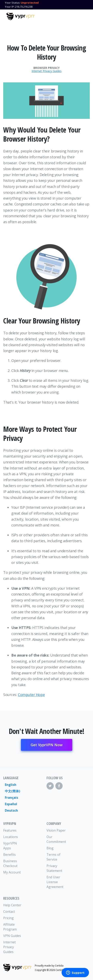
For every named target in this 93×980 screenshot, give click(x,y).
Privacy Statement (54, 868)
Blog (50, 848)
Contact (9, 912)
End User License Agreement (55, 882)
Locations (11, 837)
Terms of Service (53, 857)
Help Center (12, 905)
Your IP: (10, 7)
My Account (12, 872)
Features (10, 830)
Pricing (8, 918)
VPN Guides (12, 936)
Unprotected (30, 3)
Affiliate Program (10, 927)
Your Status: (12, 3)
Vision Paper (56, 830)
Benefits (9, 855)
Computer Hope (31, 695)
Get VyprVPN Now (47, 745)
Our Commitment (56, 839)
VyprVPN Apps (10, 846)
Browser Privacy (46, 68)
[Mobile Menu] (83, 16)
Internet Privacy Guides (47, 71)
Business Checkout (10, 863)
